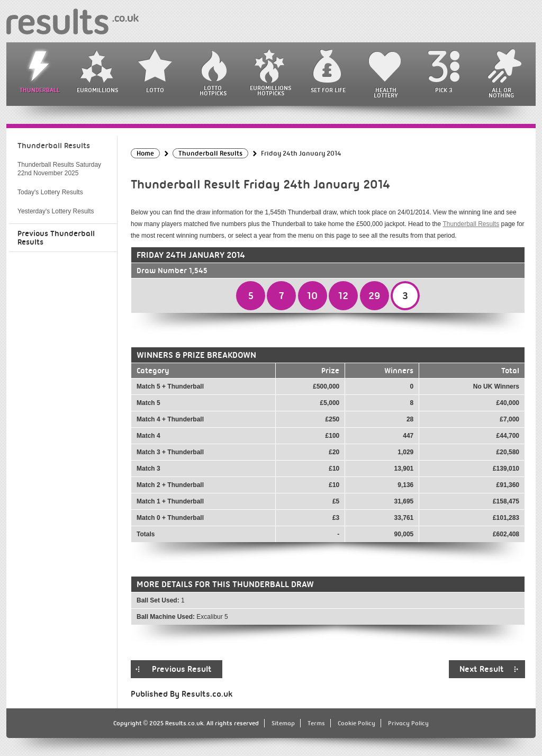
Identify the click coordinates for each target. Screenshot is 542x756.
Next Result (482, 669)
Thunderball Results (471, 224)
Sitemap (283, 723)
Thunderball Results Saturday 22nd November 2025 (59, 169)
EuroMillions (97, 90)
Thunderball (40, 90)
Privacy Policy (408, 723)
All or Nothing (501, 93)
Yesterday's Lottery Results (56, 211)
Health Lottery (386, 93)
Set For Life (328, 90)
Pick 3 (444, 90)
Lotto (155, 90)
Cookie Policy (356, 723)
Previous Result (182, 669)
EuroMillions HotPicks (270, 91)
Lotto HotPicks (213, 91)
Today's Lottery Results (50, 192)
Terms (316, 723)
